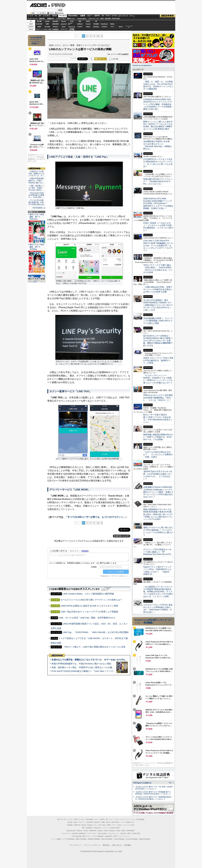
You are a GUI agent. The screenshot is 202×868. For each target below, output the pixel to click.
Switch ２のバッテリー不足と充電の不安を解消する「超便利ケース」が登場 (158, 360)
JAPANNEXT (55, 29)
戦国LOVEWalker (145, 839)
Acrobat (47, 27)
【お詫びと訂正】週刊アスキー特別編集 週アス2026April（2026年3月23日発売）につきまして (153, 793)
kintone (56, 27)
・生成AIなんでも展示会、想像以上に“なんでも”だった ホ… (36, 173)
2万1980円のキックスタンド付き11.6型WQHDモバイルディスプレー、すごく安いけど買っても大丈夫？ (158, 163)
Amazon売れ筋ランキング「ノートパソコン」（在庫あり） (36, 40)
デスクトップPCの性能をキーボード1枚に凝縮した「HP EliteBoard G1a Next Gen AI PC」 (158, 552)
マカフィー (39, 29)
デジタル (57, 5)
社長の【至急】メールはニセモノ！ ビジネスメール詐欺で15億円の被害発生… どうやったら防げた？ (158, 227)
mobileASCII (109, 836)
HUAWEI (96, 24)
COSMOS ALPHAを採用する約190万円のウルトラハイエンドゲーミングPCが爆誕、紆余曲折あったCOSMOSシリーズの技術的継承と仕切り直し (158, 104)
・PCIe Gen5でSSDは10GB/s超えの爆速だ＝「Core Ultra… (36, 195)
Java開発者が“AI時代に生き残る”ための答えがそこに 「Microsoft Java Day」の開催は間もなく (157, 145)
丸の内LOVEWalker (132, 839)
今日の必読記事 (76, 836)
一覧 (91, 59)
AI (36, 16)
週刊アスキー (71, 19)
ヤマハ (113, 27)
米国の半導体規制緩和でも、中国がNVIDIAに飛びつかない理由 (81, 664)
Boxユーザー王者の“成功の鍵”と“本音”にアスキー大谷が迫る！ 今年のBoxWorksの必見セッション (158, 418)
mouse (47, 21)
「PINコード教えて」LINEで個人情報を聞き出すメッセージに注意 (94, 647)
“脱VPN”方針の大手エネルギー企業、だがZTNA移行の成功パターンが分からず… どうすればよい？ (158, 475)
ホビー (90, 16)
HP (96, 21)
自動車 (83, 16)
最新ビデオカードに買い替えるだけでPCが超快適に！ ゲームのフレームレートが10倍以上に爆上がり (158, 531)
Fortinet (104, 27)
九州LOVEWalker (119, 839)
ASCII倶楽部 (167, 16)
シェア (74, 58)
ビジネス (47, 16)
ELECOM (39, 24)
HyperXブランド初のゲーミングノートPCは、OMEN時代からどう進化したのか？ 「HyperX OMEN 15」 (157, 570)
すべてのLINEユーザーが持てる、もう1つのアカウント (95, 517)
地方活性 (108, 19)
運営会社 (106, 845)
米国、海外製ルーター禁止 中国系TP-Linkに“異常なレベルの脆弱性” (84, 667)
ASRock (80, 24)
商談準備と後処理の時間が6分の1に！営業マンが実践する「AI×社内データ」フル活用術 (158, 437)
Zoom (121, 27)
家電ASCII (51, 19)
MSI (80, 21)
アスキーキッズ (32, 19)
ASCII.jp (38, 5)
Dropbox (80, 27)
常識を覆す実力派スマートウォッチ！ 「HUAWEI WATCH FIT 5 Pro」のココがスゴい (158, 182)
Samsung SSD (71, 831)
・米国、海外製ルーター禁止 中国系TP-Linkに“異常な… (36, 188)
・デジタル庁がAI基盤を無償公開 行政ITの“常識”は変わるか (37, 202)
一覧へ (170, 783)
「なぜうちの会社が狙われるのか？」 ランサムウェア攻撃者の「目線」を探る (158, 454)
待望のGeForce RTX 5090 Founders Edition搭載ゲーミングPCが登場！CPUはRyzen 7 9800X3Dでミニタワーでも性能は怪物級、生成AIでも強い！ (158, 203)
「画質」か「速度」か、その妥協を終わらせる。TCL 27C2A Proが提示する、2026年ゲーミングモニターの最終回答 (158, 85)
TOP (58, 819)
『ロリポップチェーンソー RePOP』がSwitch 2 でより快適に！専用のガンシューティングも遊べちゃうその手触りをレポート (158, 379)
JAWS (39, 27)
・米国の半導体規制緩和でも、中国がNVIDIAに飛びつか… (36, 181)
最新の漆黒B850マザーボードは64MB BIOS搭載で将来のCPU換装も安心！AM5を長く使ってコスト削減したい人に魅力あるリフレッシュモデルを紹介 (158, 514)
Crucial (88, 24)
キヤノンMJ (47, 29)
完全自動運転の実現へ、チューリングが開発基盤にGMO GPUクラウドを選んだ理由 (158, 321)
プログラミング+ (94, 19)
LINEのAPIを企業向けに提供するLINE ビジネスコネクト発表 (89, 606)
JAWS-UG (77, 825)
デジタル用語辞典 (98, 836)
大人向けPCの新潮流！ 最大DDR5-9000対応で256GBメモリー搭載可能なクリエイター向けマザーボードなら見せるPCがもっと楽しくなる (158, 305)
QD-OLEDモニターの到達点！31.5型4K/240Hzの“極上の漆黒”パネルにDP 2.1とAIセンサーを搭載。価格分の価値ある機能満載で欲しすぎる (158, 341)
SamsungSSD (70, 24)
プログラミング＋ (114, 833)
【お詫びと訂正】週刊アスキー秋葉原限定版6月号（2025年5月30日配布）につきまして (153, 798)
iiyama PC (97, 822)
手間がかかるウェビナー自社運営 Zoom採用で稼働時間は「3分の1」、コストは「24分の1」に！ (159, 398)
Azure (64, 27)
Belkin (112, 24)
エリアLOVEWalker (69, 839)
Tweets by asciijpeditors (142, 65)
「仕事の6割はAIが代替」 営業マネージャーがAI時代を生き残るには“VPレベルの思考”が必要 (158, 289)
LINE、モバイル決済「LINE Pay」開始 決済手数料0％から (87, 618)
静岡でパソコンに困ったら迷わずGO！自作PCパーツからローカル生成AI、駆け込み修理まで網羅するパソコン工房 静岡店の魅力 (158, 125)
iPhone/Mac (73, 16)
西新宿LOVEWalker (94, 839)
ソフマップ (64, 29)
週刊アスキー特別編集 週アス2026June (37, 217)
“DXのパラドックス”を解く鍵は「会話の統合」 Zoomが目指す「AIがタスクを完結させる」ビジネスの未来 (158, 269)
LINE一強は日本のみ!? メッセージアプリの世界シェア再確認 (89, 612)
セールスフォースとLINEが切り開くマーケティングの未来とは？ (91, 600)
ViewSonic (104, 24)
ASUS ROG (55, 24)
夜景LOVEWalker (107, 839)
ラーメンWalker (56, 839)
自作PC (97, 16)
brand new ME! (115, 828)
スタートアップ (123, 16)
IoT (40, 16)
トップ (30, 16)
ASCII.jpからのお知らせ (142, 783)
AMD (47, 24)
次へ (99, 36)
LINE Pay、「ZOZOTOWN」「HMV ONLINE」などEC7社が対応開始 (95, 632)
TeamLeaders (82, 19)
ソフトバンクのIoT (129, 27)
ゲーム (132, 16)
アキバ (108, 16)
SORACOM (93, 831)
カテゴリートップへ (122, 536)
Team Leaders (102, 833)
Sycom (64, 21)
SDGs (102, 19)
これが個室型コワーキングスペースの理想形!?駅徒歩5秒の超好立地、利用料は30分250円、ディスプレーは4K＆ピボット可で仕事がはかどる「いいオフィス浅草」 (158, 592)
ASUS (88, 21)
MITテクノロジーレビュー (122, 836)
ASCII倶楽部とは (39, 208)
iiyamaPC (55, 21)
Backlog (96, 27)
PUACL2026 (116, 19)
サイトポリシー (76, 845)
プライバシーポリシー (92, 845)
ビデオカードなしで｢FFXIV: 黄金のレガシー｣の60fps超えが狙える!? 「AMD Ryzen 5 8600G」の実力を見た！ (158, 608)
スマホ (114, 16)
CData (88, 27)
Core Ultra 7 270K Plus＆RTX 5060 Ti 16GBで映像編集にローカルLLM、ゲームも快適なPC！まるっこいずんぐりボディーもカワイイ (158, 245)
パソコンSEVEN (72, 21)
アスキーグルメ (61, 19)
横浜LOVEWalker (81, 839)
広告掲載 (127, 845)
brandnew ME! (72, 29)
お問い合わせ (117, 845)
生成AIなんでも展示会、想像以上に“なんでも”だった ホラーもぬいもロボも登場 (90, 660)
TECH (54, 16)
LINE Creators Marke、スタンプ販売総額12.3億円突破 (88, 594)
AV (103, 16)
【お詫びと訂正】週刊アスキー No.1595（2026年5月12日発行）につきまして (154, 788)
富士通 (39, 21)
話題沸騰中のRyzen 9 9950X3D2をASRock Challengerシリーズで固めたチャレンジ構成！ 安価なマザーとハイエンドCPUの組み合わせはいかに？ (158, 492)
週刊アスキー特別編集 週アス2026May (37, 247)
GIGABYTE (64, 24)
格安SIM (42, 19)
